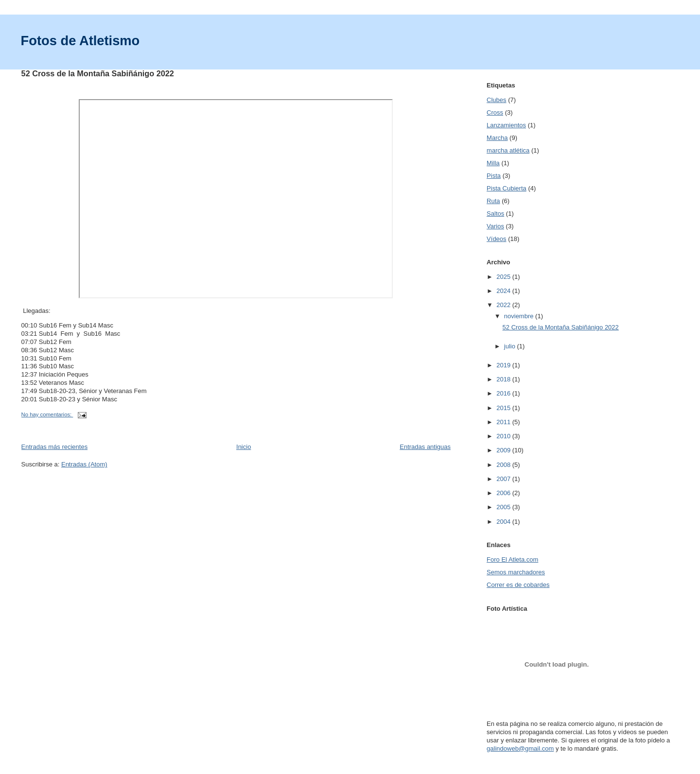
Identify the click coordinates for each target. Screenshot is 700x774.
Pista (494, 176)
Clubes (496, 100)
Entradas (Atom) (84, 464)
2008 (504, 465)
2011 (504, 422)
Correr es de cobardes (518, 585)
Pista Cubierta (507, 188)
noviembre (520, 316)
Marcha (497, 138)
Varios (495, 226)
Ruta (493, 201)
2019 (504, 365)
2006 (504, 493)
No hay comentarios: (47, 414)
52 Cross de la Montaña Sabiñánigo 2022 (98, 73)
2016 (504, 393)
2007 (504, 479)
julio (511, 346)
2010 (504, 436)
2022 (504, 305)
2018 (504, 379)
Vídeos (496, 239)
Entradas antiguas (425, 447)
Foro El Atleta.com (512, 559)
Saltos (495, 214)
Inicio (244, 447)
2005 (504, 507)
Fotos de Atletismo (80, 41)
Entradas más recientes (55, 447)
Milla (493, 163)
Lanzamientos (506, 125)
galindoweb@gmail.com (520, 748)
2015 (504, 408)
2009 (504, 450)
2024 (504, 291)
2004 (504, 522)
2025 (504, 277)
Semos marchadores (516, 572)
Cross (495, 112)
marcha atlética (508, 150)
